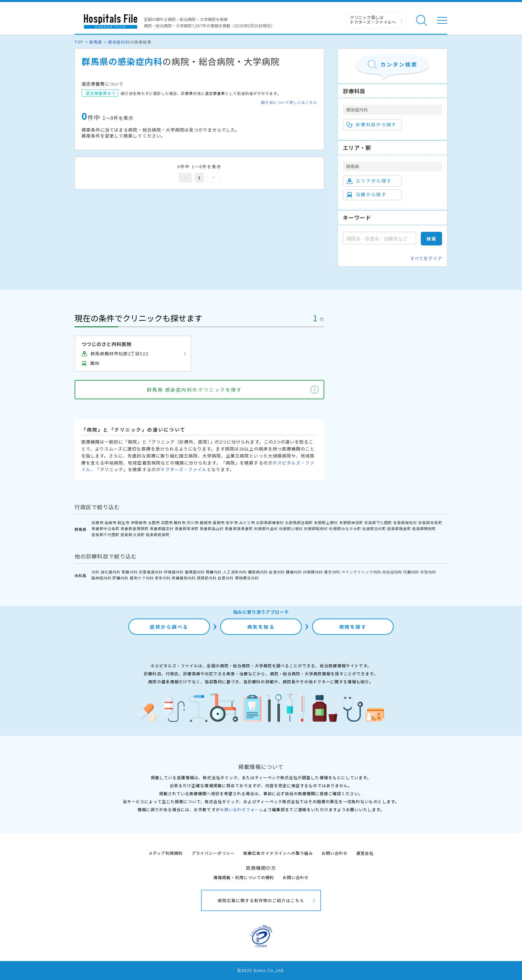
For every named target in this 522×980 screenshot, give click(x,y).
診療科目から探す (372, 125)
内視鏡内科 (313, 572)
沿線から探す (367, 194)
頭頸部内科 (207, 578)
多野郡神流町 (351, 522)
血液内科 (277, 572)
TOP (79, 42)
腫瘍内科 (294, 572)
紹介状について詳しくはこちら (289, 102)
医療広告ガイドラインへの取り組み (278, 853)
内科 (96, 572)
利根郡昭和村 (316, 528)
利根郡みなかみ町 (345, 528)
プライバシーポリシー (213, 853)
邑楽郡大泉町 (132, 534)
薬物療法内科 (247, 578)
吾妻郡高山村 (212, 528)
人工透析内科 (235, 572)
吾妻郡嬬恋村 (162, 528)
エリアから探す (369, 181)
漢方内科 (332, 572)
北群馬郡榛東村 (270, 522)
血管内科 (226, 578)
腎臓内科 (214, 572)
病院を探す (353, 627)
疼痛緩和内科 (184, 578)
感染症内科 (119, 42)
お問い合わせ (335, 853)
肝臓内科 (121, 578)
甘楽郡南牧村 (405, 522)
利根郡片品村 (266, 528)
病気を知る (261, 627)
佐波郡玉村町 (374, 528)
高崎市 (111, 522)
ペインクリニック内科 (361, 572)
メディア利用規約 (166, 853)
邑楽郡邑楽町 (158, 534)
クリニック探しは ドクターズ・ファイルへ (373, 19)
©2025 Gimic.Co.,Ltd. (261, 970)
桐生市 (124, 522)
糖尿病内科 (258, 572)
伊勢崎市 (139, 522)
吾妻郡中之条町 (106, 528)
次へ (213, 178)
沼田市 (167, 522)
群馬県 (96, 42)
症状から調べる (169, 627)
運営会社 (365, 853)
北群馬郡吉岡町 (299, 522)
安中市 (232, 522)
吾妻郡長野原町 (134, 528)
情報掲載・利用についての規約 (244, 877)
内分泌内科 (392, 572)
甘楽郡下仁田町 (378, 522)
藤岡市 (206, 522)
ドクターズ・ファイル (184, 469)
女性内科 (428, 572)
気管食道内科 (151, 572)
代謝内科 (411, 572)
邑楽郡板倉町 (399, 528)
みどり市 (247, 522)
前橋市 (98, 522)
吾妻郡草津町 (187, 528)
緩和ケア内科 (142, 578)
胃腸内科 (130, 572)
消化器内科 (111, 572)
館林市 (180, 522)
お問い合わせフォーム (242, 809)
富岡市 (219, 522)
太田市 (154, 522)
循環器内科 (195, 572)
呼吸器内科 (174, 572)
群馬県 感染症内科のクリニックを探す (194, 390)
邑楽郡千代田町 (106, 534)
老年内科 (163, 578)
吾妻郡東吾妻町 (239, 528)
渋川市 (193, 522)
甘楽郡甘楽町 (430, 522)
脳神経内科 (102, 578)
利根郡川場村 (291, 528)
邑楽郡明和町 (424, 528)
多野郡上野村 (326, 522)
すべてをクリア (426, 258)
